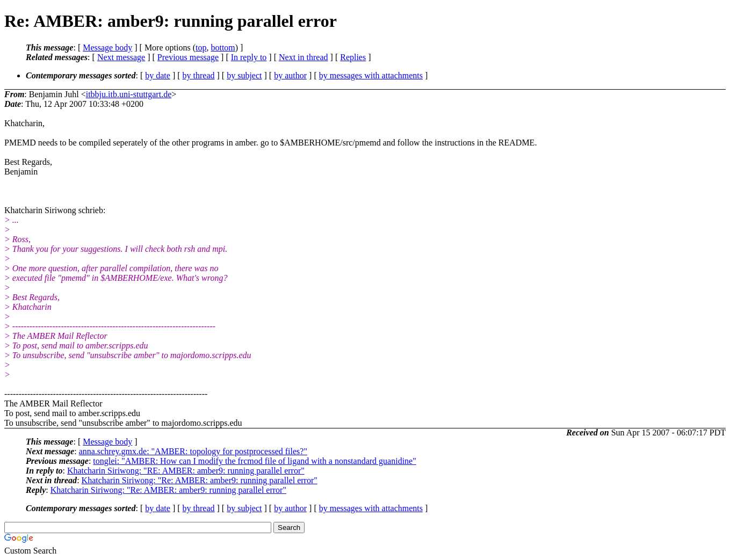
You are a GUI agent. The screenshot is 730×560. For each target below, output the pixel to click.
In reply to (249, 57)
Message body (107, 48)
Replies (353, 57)
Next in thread (303, 57)
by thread (199, 75)
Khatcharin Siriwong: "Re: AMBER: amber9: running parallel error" (200, 480)
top (201, 48)
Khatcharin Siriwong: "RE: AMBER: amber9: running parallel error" (186, 471)
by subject (244, 75)
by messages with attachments (371, 75)
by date (158, 75)
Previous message (188, 57)
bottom (223, 48)
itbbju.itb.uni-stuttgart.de (129, 94)
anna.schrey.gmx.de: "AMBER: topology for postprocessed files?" (193, 451)
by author (290, 75)
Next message (121, 57)
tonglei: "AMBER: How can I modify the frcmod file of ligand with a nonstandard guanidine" (254, 461)
